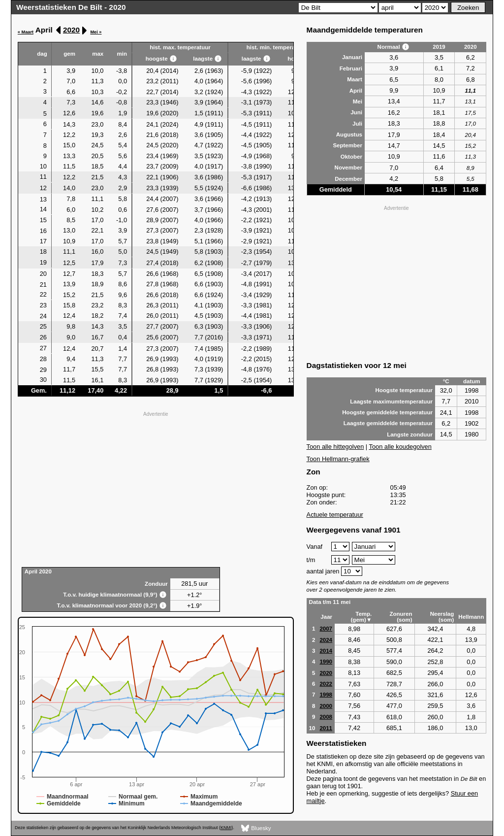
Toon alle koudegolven (400, 447)
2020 (71, 30)
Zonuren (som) (401, 617)
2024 (326, 640)
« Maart (26, 32)
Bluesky (256, 828)
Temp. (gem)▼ (362, 617)
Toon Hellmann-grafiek (338, 459)
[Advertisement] (156, 488)
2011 (326, 728)
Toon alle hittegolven (335, 447)
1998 (326, 695)
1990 (326, 662)
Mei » (96, 32)
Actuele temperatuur (335, 515)
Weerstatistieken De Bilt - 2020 (71, 7)
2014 (326, 651)
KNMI (226, 828)
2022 (326, 684)
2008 (326, 717)
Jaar (326, 617)
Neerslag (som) (442, 617)
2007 (326, 629)
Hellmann (471, 617)
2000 (326, 706)
